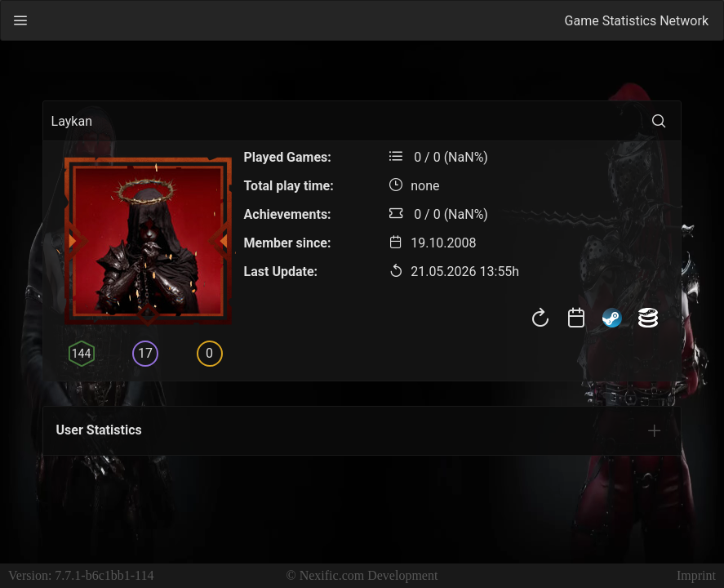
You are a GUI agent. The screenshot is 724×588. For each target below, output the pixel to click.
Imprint (696, 575)
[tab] (655, 430)
